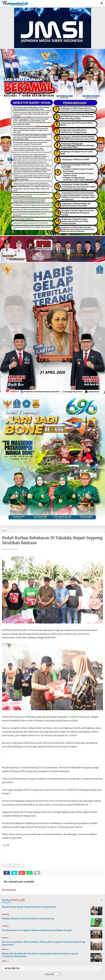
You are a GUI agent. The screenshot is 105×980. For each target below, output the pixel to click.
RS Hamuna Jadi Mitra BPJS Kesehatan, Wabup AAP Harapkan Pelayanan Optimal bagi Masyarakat (44, 943)
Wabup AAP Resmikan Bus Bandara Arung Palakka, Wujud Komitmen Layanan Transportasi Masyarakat (40, 955)
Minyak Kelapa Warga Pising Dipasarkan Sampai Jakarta (29, 907)
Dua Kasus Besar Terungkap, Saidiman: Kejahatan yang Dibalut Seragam (37, 930)
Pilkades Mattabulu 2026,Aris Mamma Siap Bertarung (28, 919)
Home (4, 530)
